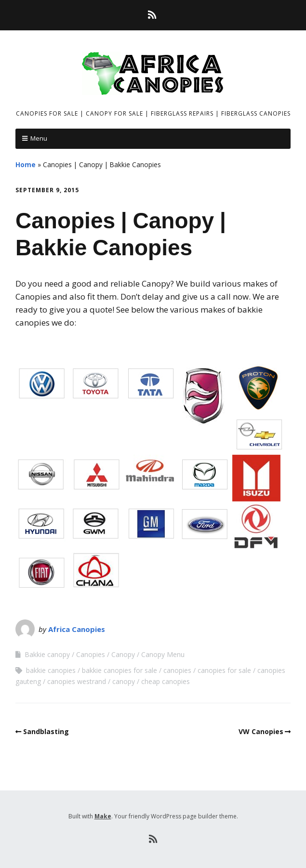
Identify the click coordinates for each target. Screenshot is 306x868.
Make (103, 816)
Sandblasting (46, 731)
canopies (177, 670)
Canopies (91, 654)
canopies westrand (77, 681)
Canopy (123, 654)
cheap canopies (166, 681)
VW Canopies (261, 731)
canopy (124, 681)
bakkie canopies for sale (120, 670)
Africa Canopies (77, 629)
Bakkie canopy (47, 654)
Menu (39, 138)
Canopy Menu (163, 654)
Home (26, 164)
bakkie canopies (51, 670)
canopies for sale (224, 670)
